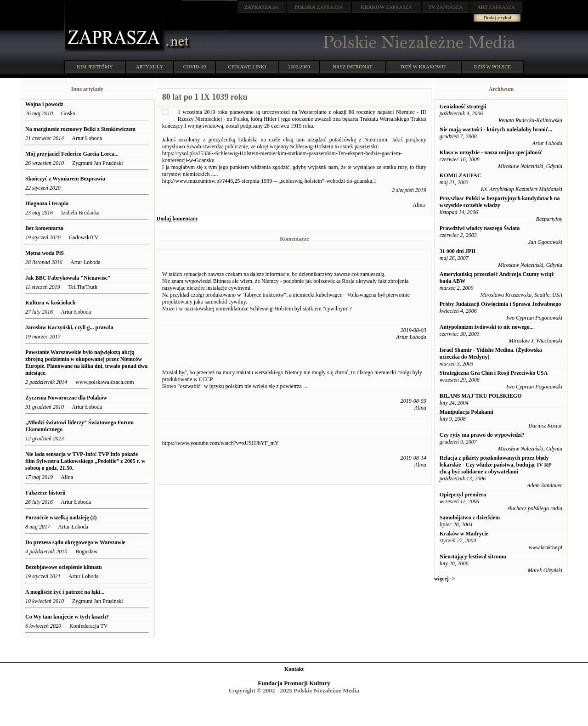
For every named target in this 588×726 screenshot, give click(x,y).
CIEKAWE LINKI (247, 67)
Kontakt (294, 669)
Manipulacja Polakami (466, 412)
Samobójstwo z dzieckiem (470, 518)
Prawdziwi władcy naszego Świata (480, 228)
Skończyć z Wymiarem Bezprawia (65, 179)
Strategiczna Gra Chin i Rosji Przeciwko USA (494, 373)
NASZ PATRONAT (353, 67)
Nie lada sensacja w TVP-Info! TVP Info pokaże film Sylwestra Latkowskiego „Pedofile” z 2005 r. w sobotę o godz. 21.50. (85, 461)
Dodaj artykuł (498, 17)
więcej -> (445, 579)
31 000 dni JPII (458, 251)
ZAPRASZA (319, 7)
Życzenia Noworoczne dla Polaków (66, 398)
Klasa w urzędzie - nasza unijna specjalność (491, 152)
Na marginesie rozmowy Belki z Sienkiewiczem (80, 129)
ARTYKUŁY (150, 67)
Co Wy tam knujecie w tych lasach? (67, 617)
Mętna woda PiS (45, 253)
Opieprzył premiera (463, 495)
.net (262, 7)
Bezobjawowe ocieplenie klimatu (64, 567)
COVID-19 (195, 67)
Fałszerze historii (45, 493)
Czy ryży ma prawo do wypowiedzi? (482, 435)
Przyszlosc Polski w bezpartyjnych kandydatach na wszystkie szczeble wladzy (500, 202)
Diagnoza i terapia (47, 203)
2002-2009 (299, 67)
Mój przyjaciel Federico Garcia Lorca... (72, 154)
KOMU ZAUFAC (461, 175)
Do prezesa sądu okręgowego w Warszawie (75, 542)
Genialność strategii (463, 107)
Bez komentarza (44, 228)
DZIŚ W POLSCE (492, 67)
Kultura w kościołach (50, 303)
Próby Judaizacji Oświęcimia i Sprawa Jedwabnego (500, 304)
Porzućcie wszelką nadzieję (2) (61, 518)
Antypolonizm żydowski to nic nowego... (487, 327)
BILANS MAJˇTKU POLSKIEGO (481, 396)
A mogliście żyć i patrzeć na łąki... (65, 592)
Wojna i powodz (44, 104)
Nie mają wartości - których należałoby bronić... (496, 129)
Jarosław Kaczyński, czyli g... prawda (69, 327)
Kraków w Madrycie (464, 534)
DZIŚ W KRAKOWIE (424, 67)
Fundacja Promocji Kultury (294, 683)
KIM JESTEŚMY (95, 67)
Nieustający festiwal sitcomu (473, 557)
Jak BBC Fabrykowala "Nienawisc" (68, 278)
